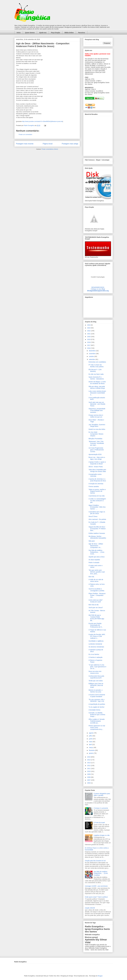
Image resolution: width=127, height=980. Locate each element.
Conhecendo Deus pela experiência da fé (96, 677)
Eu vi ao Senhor (94, 654)
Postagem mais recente (25, 144)
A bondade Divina (94, 710)
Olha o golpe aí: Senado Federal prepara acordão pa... (97, 721)
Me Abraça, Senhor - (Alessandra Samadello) (97, 537)
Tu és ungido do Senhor (96, 707)
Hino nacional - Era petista (97, 519)
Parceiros (82, 33)
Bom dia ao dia (93, 605)
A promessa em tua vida (96, 496)
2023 (89, 328)
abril (91, 745)
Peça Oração (56, 33)
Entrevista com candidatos (97, 362)
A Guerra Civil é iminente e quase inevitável (97, 696)
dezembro (92, 351)
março (91, 747)
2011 (89, 768)
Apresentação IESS (95, 454)
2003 (89, 783)
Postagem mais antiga (70, 144)
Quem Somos (30, 33)
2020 (89, 337)
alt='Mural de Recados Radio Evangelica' (98, 135)
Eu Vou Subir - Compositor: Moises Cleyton (96, 434)
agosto (91, 733)
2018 (89, 342)
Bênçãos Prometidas (95, 439)
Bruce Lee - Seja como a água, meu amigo (97, 458)
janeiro (91, 753)
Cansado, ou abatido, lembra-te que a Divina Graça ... (97, 715)
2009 (89, 774)
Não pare (92, 541)
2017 (89, 345)
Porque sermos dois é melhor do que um (96, 416)
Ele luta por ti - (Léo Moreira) (95, 370)
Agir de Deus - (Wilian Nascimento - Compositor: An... (96, 546)
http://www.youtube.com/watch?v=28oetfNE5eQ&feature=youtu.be (42, 121)
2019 (89, 339)
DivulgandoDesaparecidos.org (98, 291)
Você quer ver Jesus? (96, 608)
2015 (89, 757)
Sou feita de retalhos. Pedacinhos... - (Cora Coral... (96, 552)
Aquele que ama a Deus (96, 557)
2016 (89, 348)
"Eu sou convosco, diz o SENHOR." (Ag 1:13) (96, 700)
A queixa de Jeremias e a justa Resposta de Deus (97, 480)
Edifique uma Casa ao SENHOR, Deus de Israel (96, 685)
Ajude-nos (43, 33)
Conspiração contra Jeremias (95, 475)
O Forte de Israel (99, 823)
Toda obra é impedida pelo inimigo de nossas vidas (97, 471)
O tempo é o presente (101, 808)
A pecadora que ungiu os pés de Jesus (97, 513)
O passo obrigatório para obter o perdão (102, 794)
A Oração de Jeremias (96, 484)
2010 (89, 771)
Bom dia (91, 577)
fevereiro (92, 750)
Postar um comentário (25, 134)
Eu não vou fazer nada (96, 374)
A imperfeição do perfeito (97, 704)
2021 (89, 334)
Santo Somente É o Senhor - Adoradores (96, 378)
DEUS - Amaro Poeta (96, 467)
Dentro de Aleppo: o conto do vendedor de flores (97, 383)
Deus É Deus (93, 516)
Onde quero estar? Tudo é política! (96, 897)
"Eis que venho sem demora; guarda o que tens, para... (97, 572)
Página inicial (48, 144)
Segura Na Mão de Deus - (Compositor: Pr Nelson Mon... (97, 529)
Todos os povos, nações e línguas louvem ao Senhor (97, 491)
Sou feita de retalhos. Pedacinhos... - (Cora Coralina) (101, 873)
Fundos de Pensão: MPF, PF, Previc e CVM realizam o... (97, 636)
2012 (89, 766)
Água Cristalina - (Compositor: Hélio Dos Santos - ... (97, 507)
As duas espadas (94, 560)
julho (91, 736)
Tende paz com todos (96, 681)
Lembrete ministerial (95, 644)
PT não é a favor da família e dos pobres (96, 366)
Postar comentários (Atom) (50, 149)
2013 (89, 763)
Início (19, 33)
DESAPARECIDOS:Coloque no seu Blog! (98, 288)
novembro (92, 354)
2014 (89, 760)
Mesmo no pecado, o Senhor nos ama (95, 691)
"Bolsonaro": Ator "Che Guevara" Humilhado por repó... (96, 443)
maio (91, 742)
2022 (89, 331)
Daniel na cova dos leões (97, 429)
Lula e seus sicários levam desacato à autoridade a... (97, 393)
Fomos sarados (94, 486)
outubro (92, 356)
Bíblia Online (69, 33)
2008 (89, 777)
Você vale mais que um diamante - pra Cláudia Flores (97, 404)
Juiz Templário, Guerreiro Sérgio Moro (97, 425)
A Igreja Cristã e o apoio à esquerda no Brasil (97, 463)
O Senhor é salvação (95, 657)
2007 (89, 780)
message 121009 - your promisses (96, 886)
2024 (89, 325)
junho (91, 739)
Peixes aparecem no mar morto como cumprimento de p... (97, 728)
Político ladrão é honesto (97, 533)
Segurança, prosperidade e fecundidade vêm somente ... (97, 410)
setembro (92, 359)
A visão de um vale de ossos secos (96, 580)
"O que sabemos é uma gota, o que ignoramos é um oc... (97, 667)
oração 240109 (90, 908)
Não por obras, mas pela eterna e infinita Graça (97, 387)
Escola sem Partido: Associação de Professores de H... (96, 625)
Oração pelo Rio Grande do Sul (95, 861)
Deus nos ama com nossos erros (95, 672)
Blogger (100, 976)
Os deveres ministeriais (96, 647)
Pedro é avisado (94, 563)
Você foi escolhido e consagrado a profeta (96, 590)
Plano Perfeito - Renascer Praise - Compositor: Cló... (97, 595)
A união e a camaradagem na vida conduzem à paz (97, 501)
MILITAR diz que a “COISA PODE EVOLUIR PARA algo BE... (96, 618)
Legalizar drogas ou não (102, 835)
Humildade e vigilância (96, 641)
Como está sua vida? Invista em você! (96, 601)
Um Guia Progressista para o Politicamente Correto (96, 450)
